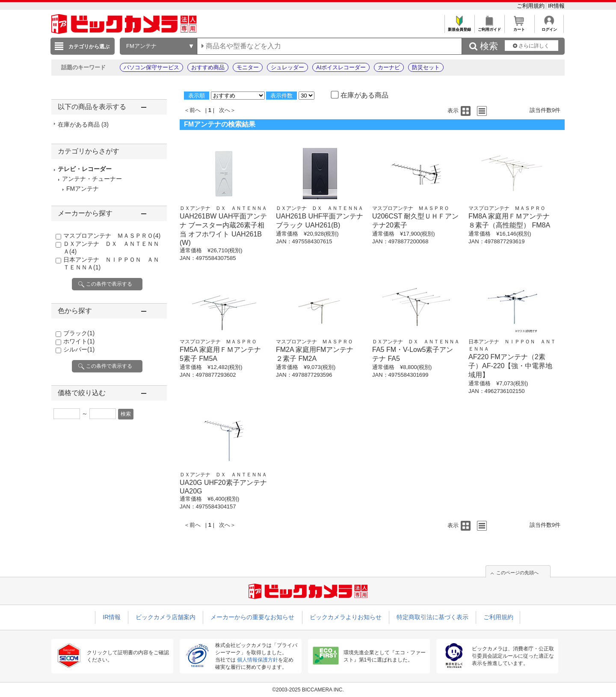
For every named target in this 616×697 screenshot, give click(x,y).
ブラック (79, 333)
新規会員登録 (459, 27)
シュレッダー (287, 67)
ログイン (549, 27)
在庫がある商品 (83, 124)
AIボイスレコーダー (341, 67)
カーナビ (389, 67)
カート (519, 27)
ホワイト (79, 341)
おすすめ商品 (208, 67)
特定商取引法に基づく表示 (432, 617)
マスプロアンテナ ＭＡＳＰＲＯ (112, 236)
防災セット (426, 67)
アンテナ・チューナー (92, 179)
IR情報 (556, 6)
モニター (248, 67)
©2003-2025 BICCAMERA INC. (308, 690)
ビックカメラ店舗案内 (166, 617)
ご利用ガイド (489, 27)
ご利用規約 (532, 6)
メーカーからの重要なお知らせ (252, 617)
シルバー (79, 349)
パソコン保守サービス (151, 67)
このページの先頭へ (517, 573)
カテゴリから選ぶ (89, 47)
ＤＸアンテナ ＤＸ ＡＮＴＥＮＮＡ (223, 208)
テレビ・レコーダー (85, 169)
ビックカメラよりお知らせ (346, 617)
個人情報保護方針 (258, 660)
